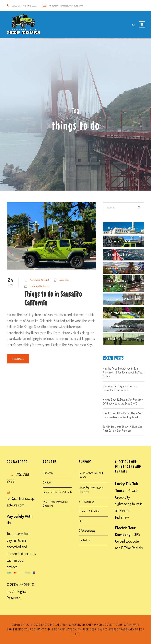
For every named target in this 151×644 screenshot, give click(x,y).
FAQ (81, 521)
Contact (47, 482)
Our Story (48, 473)
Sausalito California (40, 286)
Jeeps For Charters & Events (57, 492)
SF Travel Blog (86, 502)
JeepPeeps (64, 280)
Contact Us (85, 540)
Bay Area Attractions (90, 511)
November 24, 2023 (39, 280)
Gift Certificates (87, 531)
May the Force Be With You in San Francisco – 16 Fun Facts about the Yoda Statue (123, 372)
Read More (18, 359)
